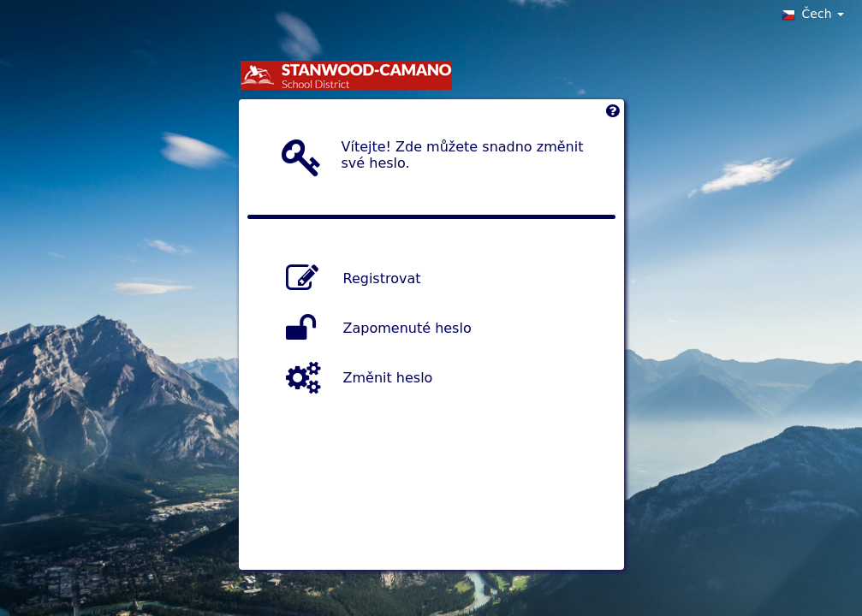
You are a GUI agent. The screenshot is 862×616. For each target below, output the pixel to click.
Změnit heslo (388, 378)
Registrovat (382, 278)
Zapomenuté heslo (407, 328)
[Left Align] (612, 115)
